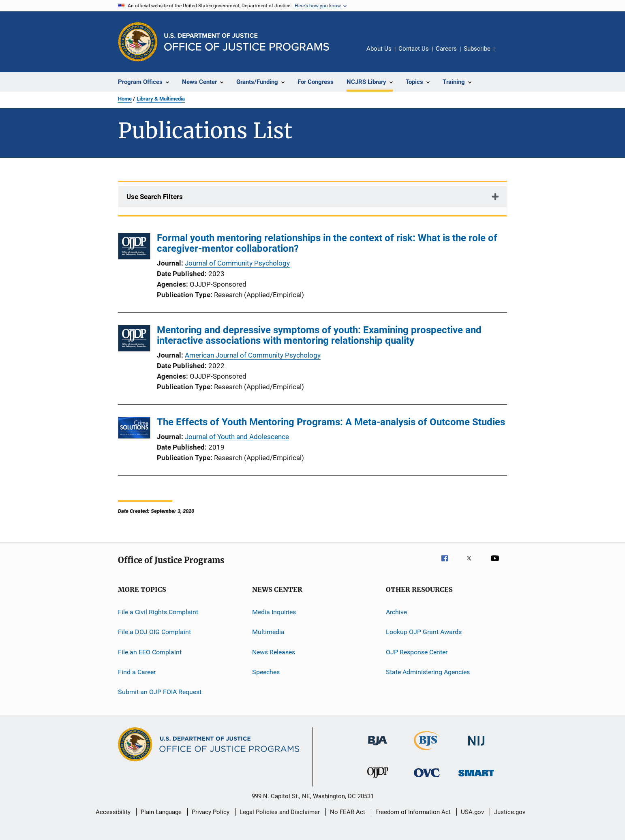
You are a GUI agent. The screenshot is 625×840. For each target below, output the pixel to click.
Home (125, 99)
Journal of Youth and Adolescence (237, 437)
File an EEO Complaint (150, 652)
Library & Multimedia (161, 99)
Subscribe (477, 49)
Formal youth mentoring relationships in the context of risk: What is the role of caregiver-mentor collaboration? (327, 243)
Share (507, 54)
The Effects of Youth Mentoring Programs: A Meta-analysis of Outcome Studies (331, 422)
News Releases (274, 652)
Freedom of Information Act (413, 812)
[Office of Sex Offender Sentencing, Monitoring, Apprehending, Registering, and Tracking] (476, 778)
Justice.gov (510, 812)
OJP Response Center (417, 652)
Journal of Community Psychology (237, 263)
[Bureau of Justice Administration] (378, 747)
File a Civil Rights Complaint (158, 612)
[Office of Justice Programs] (138, 42)
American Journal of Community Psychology (253, 355)
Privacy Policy (211, 812)
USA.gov (472, 812)
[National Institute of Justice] (476, 747)
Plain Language (161, 812)
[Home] (247, 42)
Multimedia (268, 632)
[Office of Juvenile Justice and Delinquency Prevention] (378, 780)
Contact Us (414, 49)
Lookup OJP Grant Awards (424, 632)
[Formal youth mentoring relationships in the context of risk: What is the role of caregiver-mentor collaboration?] (134, 247)
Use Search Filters (155, 197)
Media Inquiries (274, 612)
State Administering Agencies (428, 672)
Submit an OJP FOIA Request (160, 692)
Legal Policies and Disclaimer (280, 812)
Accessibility (113, 812)
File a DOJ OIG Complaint (154, 632)
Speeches (266, 672)
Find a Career (137, 672)
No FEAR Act (348, 812)
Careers (446, 49)
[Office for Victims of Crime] (427, 779)
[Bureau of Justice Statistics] (427, 752)
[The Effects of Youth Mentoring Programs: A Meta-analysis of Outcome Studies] (134, 429)
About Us (379, 49)
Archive (396, 612)
